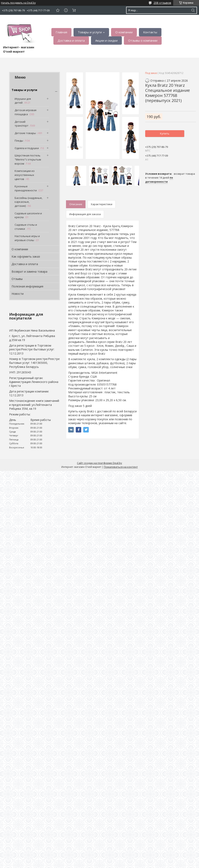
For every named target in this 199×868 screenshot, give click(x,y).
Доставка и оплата (71, 40)
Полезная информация (27, 286)
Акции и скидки (106, 40)
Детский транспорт (22, 124)
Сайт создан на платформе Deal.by (99, 463)
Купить (165, 133)
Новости (18, 294)
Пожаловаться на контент (121, 467)
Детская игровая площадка (25, 112)
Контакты (150, 32)
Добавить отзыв (58, 10)
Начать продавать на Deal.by (18, 3)
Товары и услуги (90, 32)
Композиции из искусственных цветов (25, 175)
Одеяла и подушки (27, 148)
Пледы (19, 141)
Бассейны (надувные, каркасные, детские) (29, 202)
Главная (61, 32)
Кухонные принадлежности (26, 188)
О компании (124, 32)
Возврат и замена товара (29, 271)
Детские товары (25, 133)
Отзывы (17, 279)
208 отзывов (162, 3)
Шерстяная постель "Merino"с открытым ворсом (28, 159)
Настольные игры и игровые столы (27, 238)
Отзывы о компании (143, 40)
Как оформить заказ (26, 256)
